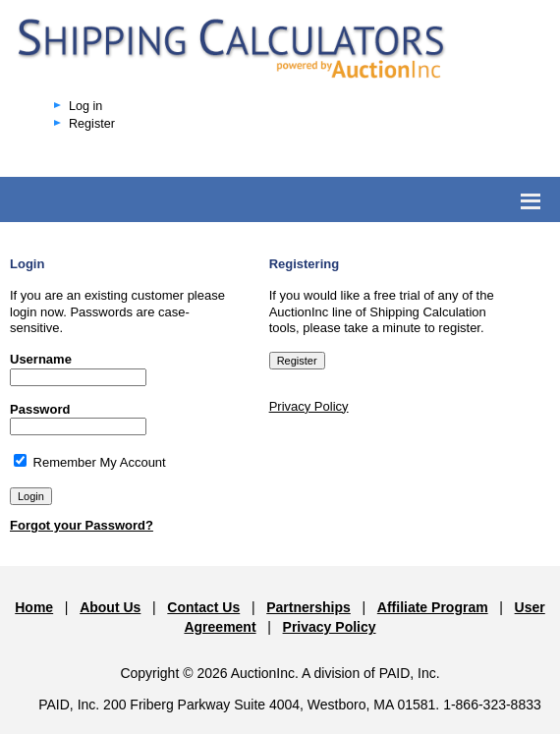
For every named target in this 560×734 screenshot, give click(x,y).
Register (92, 124)
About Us (110, 607)
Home (34, 607)
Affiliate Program (433, 607)
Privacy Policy (309, 406)
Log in (85, 106)
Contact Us (203, 607)
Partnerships (308, 607)
